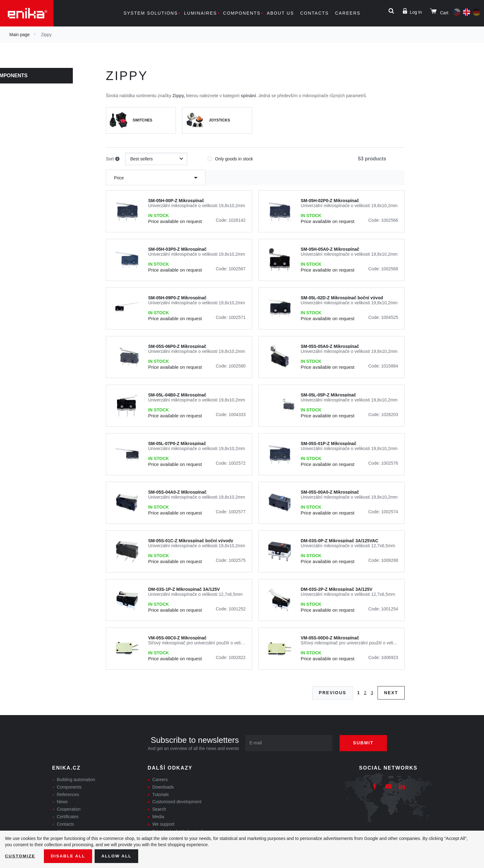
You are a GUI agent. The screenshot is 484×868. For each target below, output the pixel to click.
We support (163, 824)
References (68, 794)
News (62, 802)
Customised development (177, 802)
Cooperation (69, 809)
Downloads (163, 787)
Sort (113, 159)
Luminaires (200, 13)
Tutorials (160, 794)
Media (158, 817)
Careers (348, 13)
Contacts (314, 13)
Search (159, 809)
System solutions (151, 13)
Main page (19, 35)
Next (391, 693)
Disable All (69, 856)
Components (242, 13)
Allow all (119, 856)
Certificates (68, 817)
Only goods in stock (230, 157)
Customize (21, 856)
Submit (365, 743)
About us (280, 13)
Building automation (76, 780)
